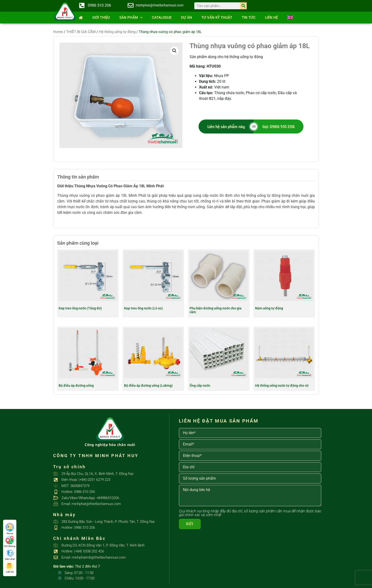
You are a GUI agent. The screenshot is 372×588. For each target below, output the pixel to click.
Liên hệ (271, 18)
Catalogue (162, 18)
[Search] (243, 6)
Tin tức (249, 18)
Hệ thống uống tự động (117, 32)
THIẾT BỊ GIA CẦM (81, 32)
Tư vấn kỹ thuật (217, 18)
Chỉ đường (10, 542)
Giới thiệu (101, 18)
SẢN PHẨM (131, 18)
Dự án (186, 18)
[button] (174, 51)
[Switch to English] (290, 18)
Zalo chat (10, 554)
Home (58, 32)
